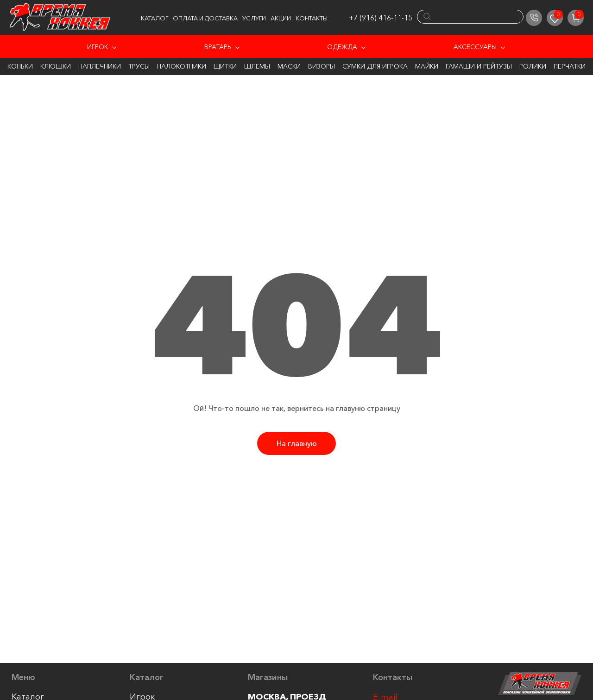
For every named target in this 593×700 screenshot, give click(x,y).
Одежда (342, 47)
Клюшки (56, 66)
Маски (289, 66)
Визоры (322, 66)
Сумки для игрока (375, 66)
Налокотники (182, 66)
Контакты (312, 18)
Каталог (155, 18)
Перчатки (570, 66)
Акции (281, 18)
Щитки (225, 66)
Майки (427, 66)
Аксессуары (475, 47)
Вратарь (218, 47)
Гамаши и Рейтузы (479, 66)
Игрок (98, 47)
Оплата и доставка (205, 18)
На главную (297, 443)
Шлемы (257, 66)
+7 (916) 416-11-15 (381, 18)
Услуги (254, 18)
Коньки (20, 66)
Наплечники (100, 66)
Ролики (533, 66)
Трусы (139, 66)
